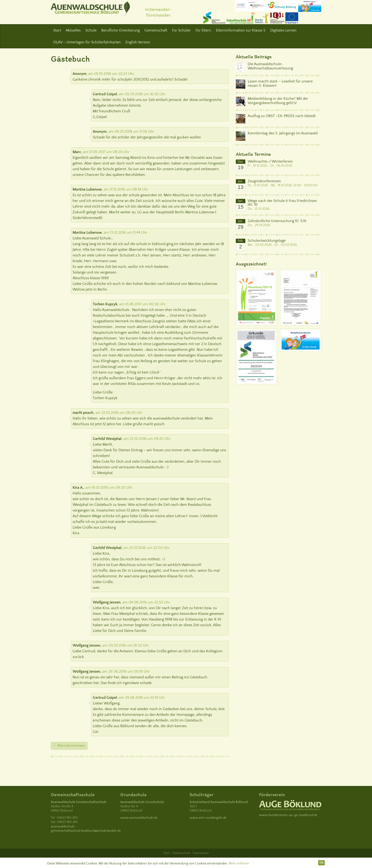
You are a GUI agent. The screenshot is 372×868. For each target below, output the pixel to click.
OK (321, 863)
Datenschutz (181, 853)
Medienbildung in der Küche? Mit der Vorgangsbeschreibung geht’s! (278, 101)
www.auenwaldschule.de (139, 818)
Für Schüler (181, 30)
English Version (138, 42)
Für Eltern (203, 30)
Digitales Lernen (283, 30)
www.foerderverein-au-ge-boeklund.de (288, 815)
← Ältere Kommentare (69, 746)
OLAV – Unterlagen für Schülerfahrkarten (87, 42)
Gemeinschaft (156, 30)
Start (57, 30)
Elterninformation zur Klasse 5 (241, 30)
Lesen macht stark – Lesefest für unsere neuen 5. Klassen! (280, 83)
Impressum (201, 853)
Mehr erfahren (239, 863)
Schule (91, 30)
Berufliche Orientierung (121, 30)
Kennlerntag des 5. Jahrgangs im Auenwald (283, 133)
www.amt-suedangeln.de (208, 818)
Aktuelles (73, 30)
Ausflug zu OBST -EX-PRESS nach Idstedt (282, 116)
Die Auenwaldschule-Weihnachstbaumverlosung (270, 66)
